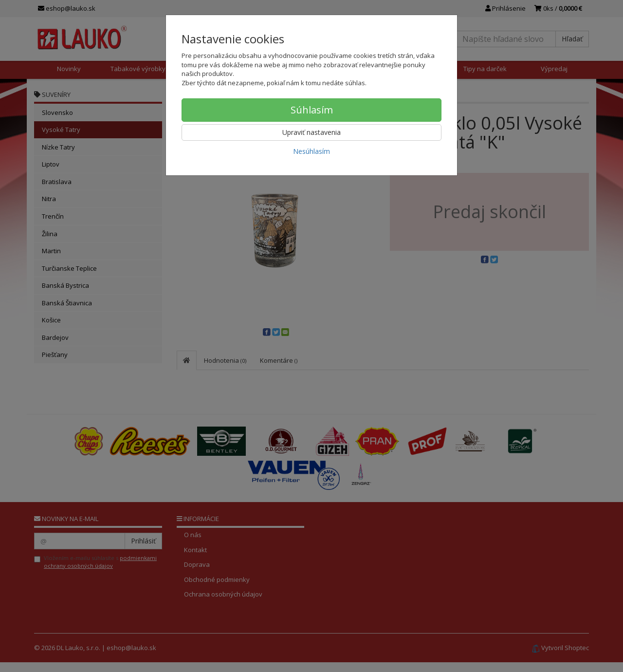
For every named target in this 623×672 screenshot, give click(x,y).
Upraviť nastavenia (311, 132)
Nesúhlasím (311, 151)
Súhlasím (312, 110)
